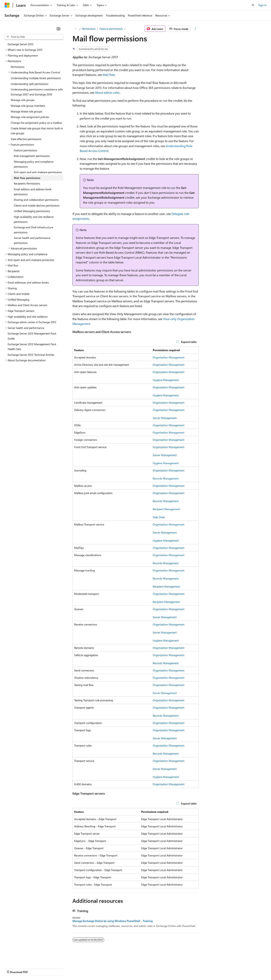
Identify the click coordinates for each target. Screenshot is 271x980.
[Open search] (253, 5)
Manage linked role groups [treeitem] (26, 111)
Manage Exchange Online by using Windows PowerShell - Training (113, 921)
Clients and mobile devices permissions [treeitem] (37, 205)
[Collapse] (58, 29)
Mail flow (109, 75)
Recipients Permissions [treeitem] (27, 183)
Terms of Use (140, 968)
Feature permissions (111, 29)
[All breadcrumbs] (76, 29)
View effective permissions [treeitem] (26, 139)
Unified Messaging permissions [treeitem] (32, 211)
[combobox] (34, 37)
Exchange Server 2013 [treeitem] (21, 44)
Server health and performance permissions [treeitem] (32, 240)
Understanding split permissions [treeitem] (30, 84)
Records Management (166, 478)
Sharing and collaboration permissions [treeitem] (36, 200)
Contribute (69, 968)
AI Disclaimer (12, 968)
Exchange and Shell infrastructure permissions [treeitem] (33, 230)
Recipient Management (166, 509)
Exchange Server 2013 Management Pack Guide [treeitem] (32, 336)
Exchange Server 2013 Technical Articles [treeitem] (31, 355)
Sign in (262, 5)
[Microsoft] (7, 5)
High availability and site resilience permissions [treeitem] (34, 219)
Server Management (165, 418)
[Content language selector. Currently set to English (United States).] (22, 959)
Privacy (84, 968)
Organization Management (169, 357)
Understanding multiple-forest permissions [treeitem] (36, 78)
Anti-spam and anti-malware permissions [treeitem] (38, 172)
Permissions (89, 29)
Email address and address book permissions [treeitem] (33, 192)
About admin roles (107, 92)
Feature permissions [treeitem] (25, 150)
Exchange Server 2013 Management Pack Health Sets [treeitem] (32, 347)
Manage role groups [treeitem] (23, 100)
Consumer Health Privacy (110, 968)
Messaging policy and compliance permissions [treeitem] (34, 164)
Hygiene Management (166, 380)
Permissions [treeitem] (18, 67)
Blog (52, 968)
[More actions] (195, 29)
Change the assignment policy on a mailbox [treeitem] (36, 123)
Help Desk (159, 517)
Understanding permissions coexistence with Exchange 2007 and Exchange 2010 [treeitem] (37, 92)
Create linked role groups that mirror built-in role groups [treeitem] (37, 131)
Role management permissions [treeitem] (32, 156)
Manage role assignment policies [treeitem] (30, 117)
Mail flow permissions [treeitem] (27, 178)
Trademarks (159, 968)
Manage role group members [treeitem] (28, 106)
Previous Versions (35, 968)
